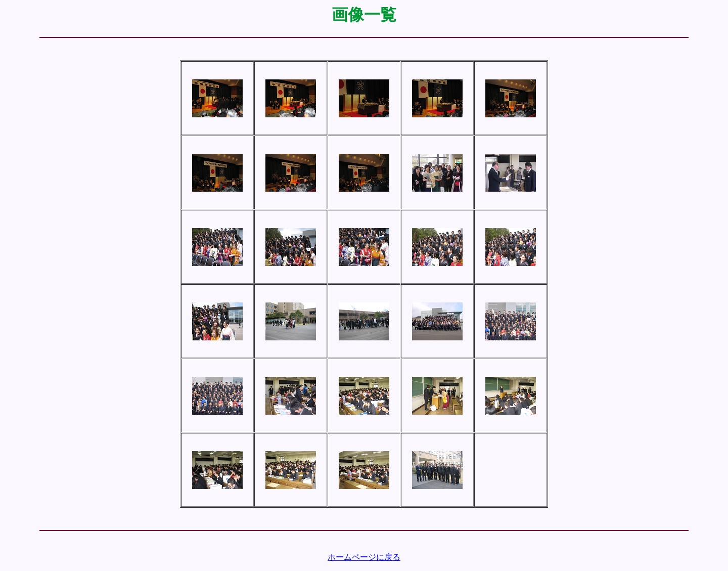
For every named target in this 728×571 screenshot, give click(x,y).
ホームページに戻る (364, 557)
